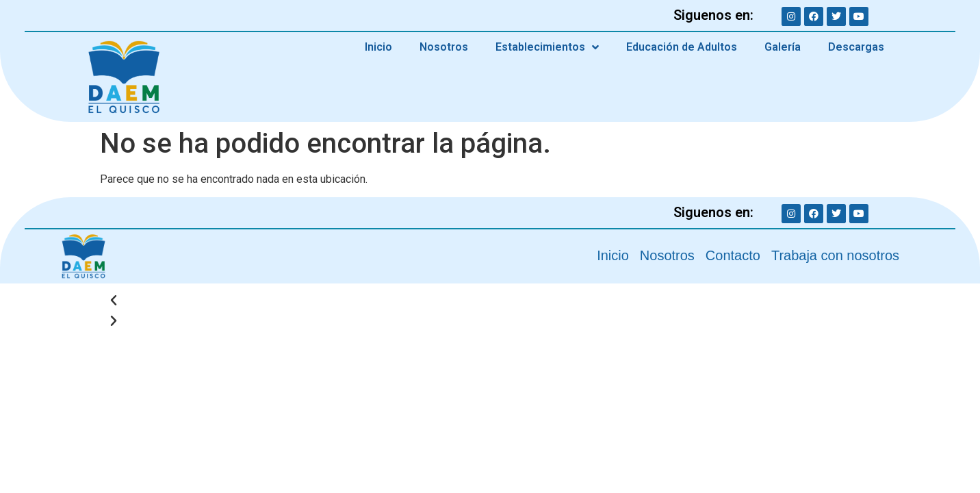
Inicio (378, 47)
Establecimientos (547, 47)
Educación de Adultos (682, 47)
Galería (783, 47)
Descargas (856, 47)
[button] (490, 301)
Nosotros (444, 47)
